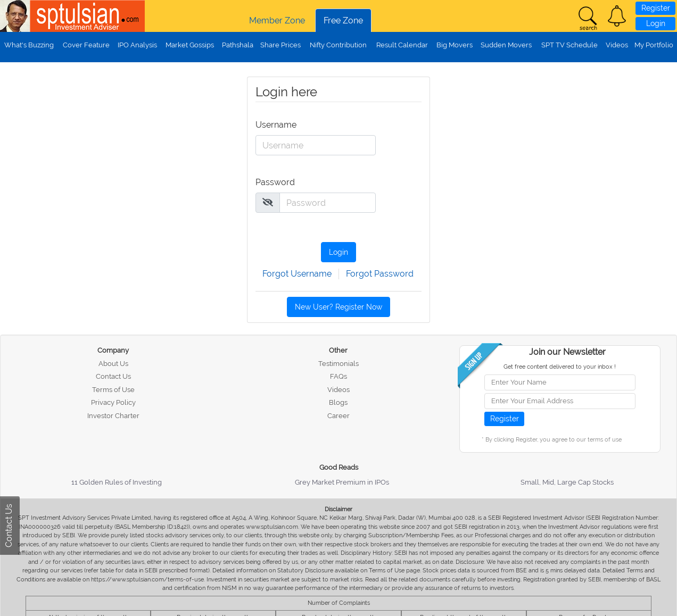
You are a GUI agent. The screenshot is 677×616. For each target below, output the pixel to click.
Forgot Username (297, 274)
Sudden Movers (506, 45)
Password (275, 182)
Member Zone (277, 20)
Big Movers (455, 45)
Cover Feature (86, 45)
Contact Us (113, 376)
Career (338, 416)
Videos (617, 45)
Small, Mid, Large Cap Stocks (567, 482)
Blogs (338, 402)
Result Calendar (402, 45)
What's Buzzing (29, 45)
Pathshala (238, 45)
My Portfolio (654, 45)
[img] (268, 202)
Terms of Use (113, 390)
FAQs (338, 376)
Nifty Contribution (338, 45)
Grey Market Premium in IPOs (342, 482)
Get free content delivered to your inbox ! (560, 367)
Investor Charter (113, 416)
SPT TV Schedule (569, 45)
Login (656, 23)
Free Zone (343, 20)
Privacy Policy (113, 402)
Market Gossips (190, 45)
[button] (617, 16)
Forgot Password (380, 274)
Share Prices (280, 45)
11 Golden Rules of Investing (117, 482)
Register (656, 8)
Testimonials (338, 364)
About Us (113, 364)
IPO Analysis (137, 45)
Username (275, 125)
